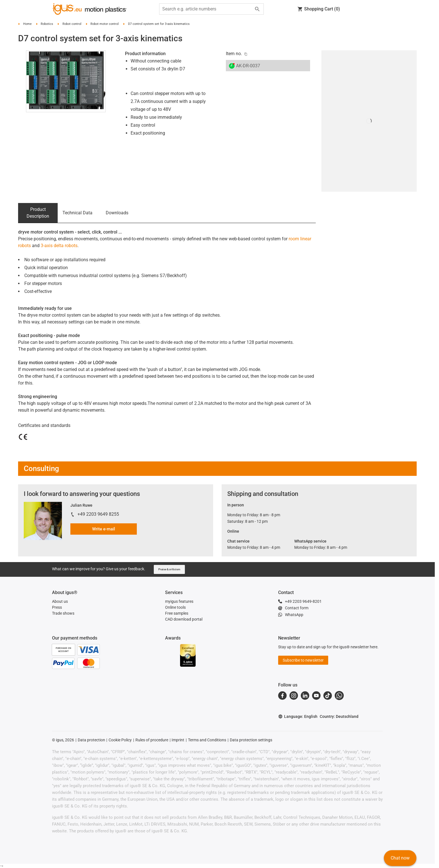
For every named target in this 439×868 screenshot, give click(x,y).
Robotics (47, 24)
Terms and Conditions (207, 740)
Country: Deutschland (339, 716)
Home (27, 24)
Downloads (117, 213)
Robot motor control (105, 24)
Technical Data (77, 213)
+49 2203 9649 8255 (98, 514)
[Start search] (257, 9)
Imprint (178, 740)
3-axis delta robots (59, 246)
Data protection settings (251, 740)
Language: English (298, 717)
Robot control (72, 24)
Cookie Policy (120, 740)
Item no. (234, 54)
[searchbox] (207, 9)
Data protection (91, 740)
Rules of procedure (152, 740)
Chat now (400, 858)
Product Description (38, 213)
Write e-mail (104, 529)
